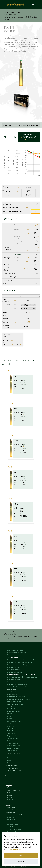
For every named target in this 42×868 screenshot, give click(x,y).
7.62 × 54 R (11, 733)
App (6, 776)
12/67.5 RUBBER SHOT (15, 743)
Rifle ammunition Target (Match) (18, 684)
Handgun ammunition (15, 721)
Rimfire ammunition (13, 753)
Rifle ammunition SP (14, 667)
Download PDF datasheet (27, 125)
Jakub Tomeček (12, 812)
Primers (10, 763)
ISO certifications (13, 800)
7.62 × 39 (10, 729)
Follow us (10, 795)
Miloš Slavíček (11, 807)
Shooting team (10, 805)
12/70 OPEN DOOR (14, 748)
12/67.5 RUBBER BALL (14, 746)
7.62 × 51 (10, 731)
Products (22, 12)
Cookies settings (16, 850)
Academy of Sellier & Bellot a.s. (17, 815)
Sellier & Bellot (10, 12)
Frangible (10, 716)
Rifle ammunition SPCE (15, 670)
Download (10, 798)
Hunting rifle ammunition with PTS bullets (20, 17)
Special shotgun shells (15, 702)
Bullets (9, 758)
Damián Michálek (13, 832)
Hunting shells (12, 694)
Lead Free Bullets (13, 709)
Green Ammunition (14, 711)
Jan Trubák (11, 822)
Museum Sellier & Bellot (14, 790)
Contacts (8, 781)
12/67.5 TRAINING (13, 751)
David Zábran (12, 817)
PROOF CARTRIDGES (14, 770)
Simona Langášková (14, 829)
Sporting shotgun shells (15, 704)
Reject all (21, 861)
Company (8, 786)
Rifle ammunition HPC (15, 672)
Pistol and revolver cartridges (17, 652)
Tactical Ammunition (14, 738)
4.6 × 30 (10, 724)
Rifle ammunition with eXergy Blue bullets (21, 662)
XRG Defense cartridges (15, 650)
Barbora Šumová (12, 810)
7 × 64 (6, 19)
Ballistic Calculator (30, 136)
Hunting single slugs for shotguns (19, 699)
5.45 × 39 (10, 741)
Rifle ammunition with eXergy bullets (20, 665)
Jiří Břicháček (12, 827)
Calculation (18, 248)
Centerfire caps (12, 766)
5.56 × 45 (10, 726)
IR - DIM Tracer (12, 714)
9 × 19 (9, 719)
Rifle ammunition (11, 15)
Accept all (21, 856)
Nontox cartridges (13, 655)
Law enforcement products (16, 707)
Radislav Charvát (13, 824)
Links (8, 793)
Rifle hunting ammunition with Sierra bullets (22, 677)
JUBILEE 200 (12, 692)
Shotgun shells (11, 690)
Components (11, 756)
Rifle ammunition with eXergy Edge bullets (21, 660)
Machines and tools (13, 768)
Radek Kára (11, 819)
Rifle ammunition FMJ (15, 679)
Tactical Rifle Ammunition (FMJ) (18, 687)
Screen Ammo (12, 682)
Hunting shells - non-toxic (16, 697)
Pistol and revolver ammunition (17, 648)
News (8, 788)
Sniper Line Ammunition (15, 736)
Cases (9, 760)
